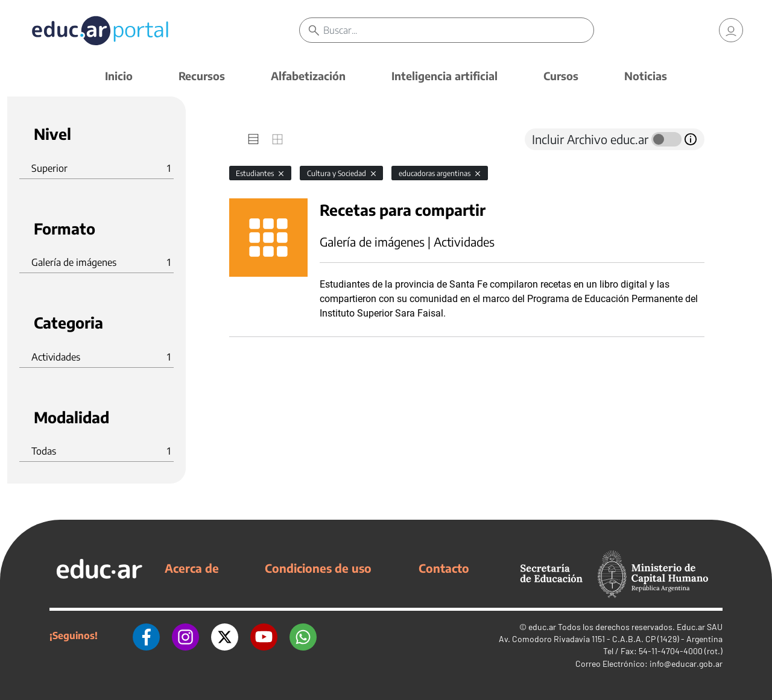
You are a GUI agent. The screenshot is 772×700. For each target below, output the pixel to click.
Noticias (646, 76)
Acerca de (192, 568)
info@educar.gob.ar (686, 664)
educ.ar (542, 627)
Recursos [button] (202, 76)
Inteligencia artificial (445, 76)
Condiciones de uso (318, 568)
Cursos (561, 76)
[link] (731, 30)
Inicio (119, 76)
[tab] (253, 139)
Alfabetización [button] (308, 76)
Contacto (444, 568)
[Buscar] (458, 30)
